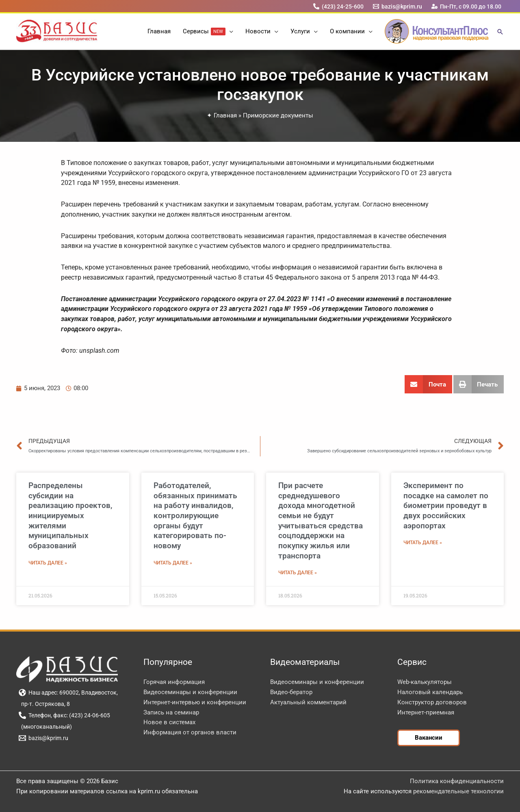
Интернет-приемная (426, 712)
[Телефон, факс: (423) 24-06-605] (64, 715)
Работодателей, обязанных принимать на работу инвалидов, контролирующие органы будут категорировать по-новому (195, 516)
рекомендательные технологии (458, 791)
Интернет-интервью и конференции (195, 702)
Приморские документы (278, 115)
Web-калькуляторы (425, 682)
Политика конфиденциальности (457, 781)
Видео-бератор (291, 692)
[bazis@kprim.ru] (398, 6)
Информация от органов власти (190, 732)
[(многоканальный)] (45, 727)
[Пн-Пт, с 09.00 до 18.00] (467, 6)
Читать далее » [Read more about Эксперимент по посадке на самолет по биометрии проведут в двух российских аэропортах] (423, 543)
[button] (229, 31)
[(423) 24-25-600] (338, 6)
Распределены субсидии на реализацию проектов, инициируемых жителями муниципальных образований (70, 516)
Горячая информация (174, 682)
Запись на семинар (171, 712)
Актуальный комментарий (308, 702)
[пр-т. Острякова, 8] (44, 704)
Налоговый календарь (430, 692)
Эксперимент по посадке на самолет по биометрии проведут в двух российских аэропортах (446, 506)
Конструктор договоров (432, 702)
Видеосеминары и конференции (190, 692)
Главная (225, 115)
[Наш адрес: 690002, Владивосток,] (68, 693)
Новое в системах (169, 722)
